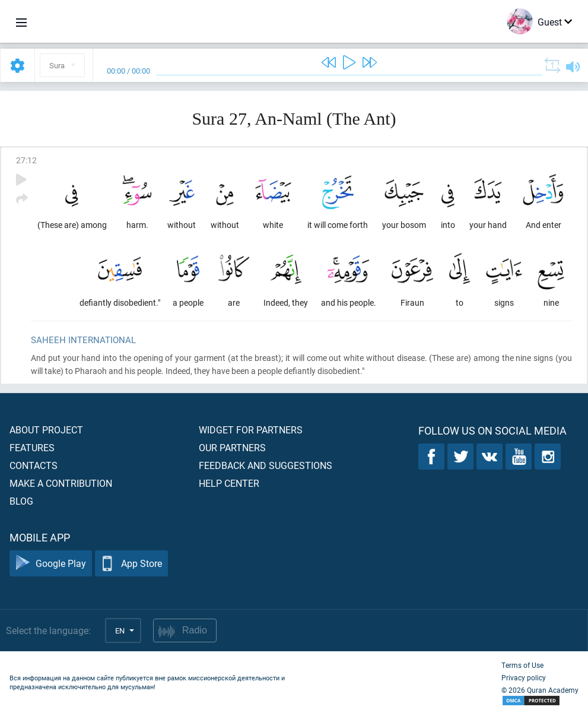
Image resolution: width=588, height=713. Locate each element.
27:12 (26, 160)
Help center (229, 483)
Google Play (51, 564)
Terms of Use (522, 665)
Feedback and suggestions (266, 465)
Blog (21, 501)
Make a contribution (61, 483)
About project (46, 430)
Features (32, 447)
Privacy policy (524, 677)
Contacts (34, 465)
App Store (131, 564)
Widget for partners (251, 430)
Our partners (232, 447)
